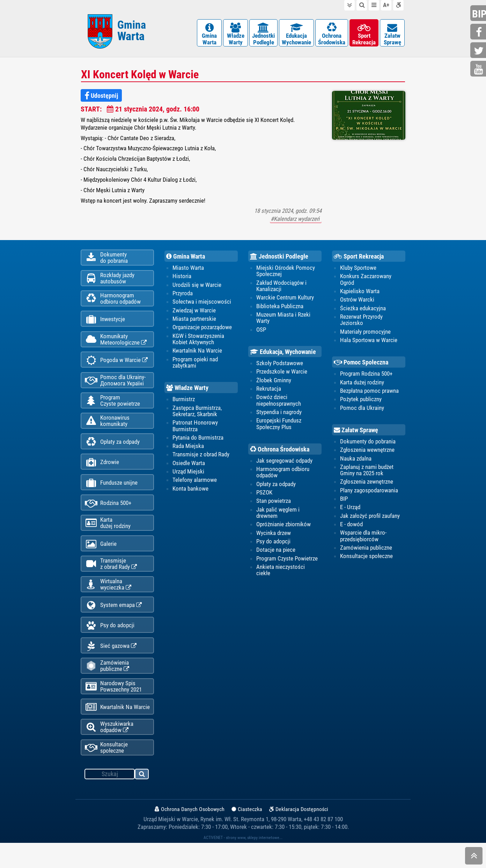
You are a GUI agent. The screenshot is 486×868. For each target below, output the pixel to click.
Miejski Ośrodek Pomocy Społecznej (286, 274)
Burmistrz (184, 403)
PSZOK (264, 496)
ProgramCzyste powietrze (112, 410)
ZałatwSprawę (392, 35)
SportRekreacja (364, 35)
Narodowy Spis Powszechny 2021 (113, 709)
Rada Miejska (188, 450)
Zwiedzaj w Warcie (194, 313)
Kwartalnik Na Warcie (117, 730)
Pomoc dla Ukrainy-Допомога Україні (115, 389)
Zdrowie (102, 475)
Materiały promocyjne (365, 335)
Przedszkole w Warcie (282, 375)
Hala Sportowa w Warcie (369, 343)
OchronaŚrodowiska (332, 35)
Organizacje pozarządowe (202, 330)
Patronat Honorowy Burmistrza (195, 429)
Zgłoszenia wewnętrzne (367, 454)
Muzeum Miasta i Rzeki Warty (283, 321)
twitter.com (479, 51)
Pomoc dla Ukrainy (362, 411)
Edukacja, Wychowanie (283, 355)
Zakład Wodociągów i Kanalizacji (281, 289)
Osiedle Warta (189, 467)
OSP (261, 333)
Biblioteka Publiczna (280, 309)
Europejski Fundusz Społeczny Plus (279, 427)
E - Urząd (350, 511)
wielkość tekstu (386, 5)
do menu (374, 5)
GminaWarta (209, 35)
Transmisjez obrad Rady (111, 581)
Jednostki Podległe (279, 259)
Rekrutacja (269, 392)
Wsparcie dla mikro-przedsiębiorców (363, 540)
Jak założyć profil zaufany (370, 520)
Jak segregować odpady (284, 464)
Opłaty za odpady (112, 453)
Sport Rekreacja (359, 259)
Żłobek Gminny (274, 383)
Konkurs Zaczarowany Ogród (366, 282)
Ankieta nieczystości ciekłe (281, 574)
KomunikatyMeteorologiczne (116, 346)
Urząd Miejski (188, 475)
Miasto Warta (188, 270)
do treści (349, 5)
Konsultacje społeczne (106, 773)
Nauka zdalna (356, 462)
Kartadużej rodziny (108, 538)
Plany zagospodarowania (369, 494)
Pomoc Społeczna (361, 365)
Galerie (101, 560)
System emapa (113, 624)
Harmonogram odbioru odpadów (283, 476)
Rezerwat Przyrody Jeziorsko (361, 323)
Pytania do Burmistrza (198, 441)
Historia (182, 279)
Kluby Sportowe (358, 270)
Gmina (132, 32)
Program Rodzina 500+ (366, 377)
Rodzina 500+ (108, 517)
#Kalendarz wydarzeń (296, 221)
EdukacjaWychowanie (296, 35)
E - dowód (351, 528)
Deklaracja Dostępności (299, 834)
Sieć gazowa (111, 667)
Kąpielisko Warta (360, 294)
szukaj (142, 800)
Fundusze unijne (111, 496)
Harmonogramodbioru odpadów (113, 304)
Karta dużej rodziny (362, 385)
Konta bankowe (190, 492)
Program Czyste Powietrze (287, 563)
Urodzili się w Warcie (197, 288)
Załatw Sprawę (356, 433)
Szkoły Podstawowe (280, 366)
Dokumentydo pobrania (106, 261)
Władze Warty (187, 391)
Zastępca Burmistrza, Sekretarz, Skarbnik (197, 414)
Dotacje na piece (276, 554)
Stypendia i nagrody (279, 415)
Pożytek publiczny (361, 403)
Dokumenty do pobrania (368, 445)
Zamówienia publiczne (107, 687)
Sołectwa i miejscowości (202, 305)
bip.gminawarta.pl (479, 14)
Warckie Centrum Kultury (285, 301)
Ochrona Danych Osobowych (190, 834)
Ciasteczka (247, 834)
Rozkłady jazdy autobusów (110, 282)
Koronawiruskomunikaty (107, 432)
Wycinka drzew (274, 537)
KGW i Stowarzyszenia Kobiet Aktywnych (198, 342)
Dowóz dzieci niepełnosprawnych (279, 404)
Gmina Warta (186, 259)
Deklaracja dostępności (398, 5)
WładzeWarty (235, 35)
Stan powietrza (274, 505)
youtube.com (479, 69)
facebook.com (479, 32)
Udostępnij (101, 98)
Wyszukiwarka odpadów (109, 751)
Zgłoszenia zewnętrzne (367, 486)
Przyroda (183, 296)
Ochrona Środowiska (280, 453)
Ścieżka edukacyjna (363, 311)
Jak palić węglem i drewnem (278, 516)
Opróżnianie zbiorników (283, 528)
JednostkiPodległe (263, 35)
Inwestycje (105, 325)
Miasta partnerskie (194, 322)
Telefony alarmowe (195, 484)
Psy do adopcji (110, 645)
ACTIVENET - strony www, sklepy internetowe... (243, 863)
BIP (344, 502)
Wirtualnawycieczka (108, 602)
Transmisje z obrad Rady (201, 458)
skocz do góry (474, 857)
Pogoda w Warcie (116, 368)
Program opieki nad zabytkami (195, 366)
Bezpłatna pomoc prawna (369, 394)
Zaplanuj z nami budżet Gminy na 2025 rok (367, 474)
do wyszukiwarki (362, 5)
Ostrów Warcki (357, 303)
